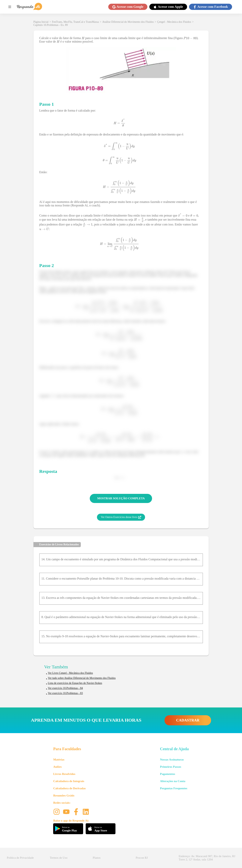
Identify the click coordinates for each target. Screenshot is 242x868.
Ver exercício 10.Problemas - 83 (65, 693)
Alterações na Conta (173, 781)
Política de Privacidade (20, 858)
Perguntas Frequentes (174, 788)
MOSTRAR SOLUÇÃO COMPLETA (121, 498)
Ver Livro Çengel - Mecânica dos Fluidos (70, 673)
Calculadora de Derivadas (69, 788)
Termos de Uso (59, 858)
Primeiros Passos (171, 767)
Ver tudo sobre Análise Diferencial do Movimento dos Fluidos (82, 678)
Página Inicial (41, 22)
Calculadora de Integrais (69, 781)
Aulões (57, 767)
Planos (97, 858)
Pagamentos (168, 774)
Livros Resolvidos (64, 774)
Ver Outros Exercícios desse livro (121, 517)
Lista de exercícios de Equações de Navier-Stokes (75, 683)
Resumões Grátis (64, 796)
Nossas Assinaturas (172, 760)
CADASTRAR (188, 720)
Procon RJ (142, 858)
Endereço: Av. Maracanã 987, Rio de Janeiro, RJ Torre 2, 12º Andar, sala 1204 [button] (207, 858)
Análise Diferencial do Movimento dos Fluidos (128, 22)
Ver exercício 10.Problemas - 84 (65, 688)
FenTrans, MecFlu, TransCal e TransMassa (75, 22)
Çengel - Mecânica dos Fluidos (174, 22)
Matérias (59, 760)
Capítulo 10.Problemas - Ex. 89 (51, 25)
